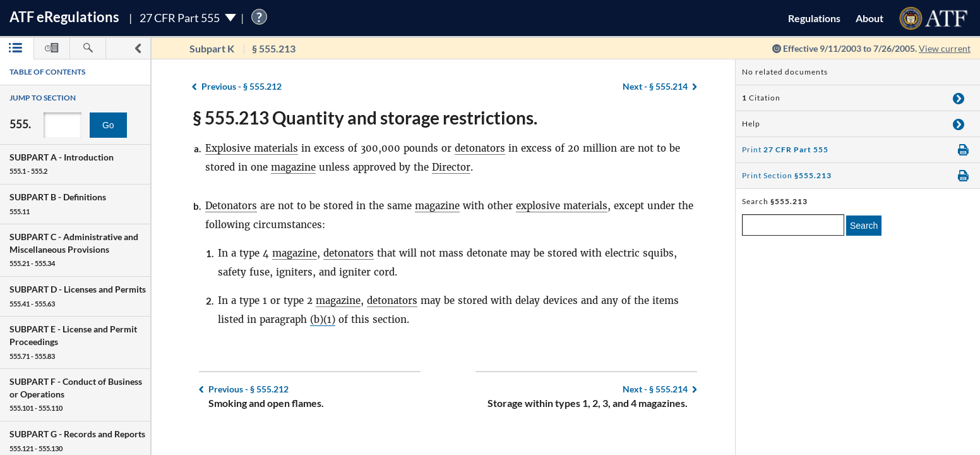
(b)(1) (323, 319)
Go (108, 125)
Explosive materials (252, 148)
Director (451, 167)
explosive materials (562, 206)
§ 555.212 (242, 86)
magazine (293, 167)
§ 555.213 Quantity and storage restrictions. (365, 118)
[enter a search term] (793, 225)
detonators (480, 148)
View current (945, 48)
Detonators (231, 206)
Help (751, 124)
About (869, 18)
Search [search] (864, 226)
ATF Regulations (64, 17)
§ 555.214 (655, 86)
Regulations (814, 18)
